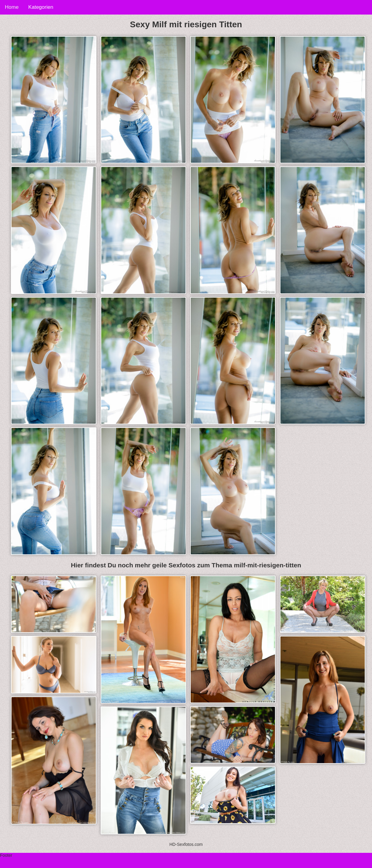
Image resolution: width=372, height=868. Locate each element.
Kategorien (41, 7)
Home (12, 7)
